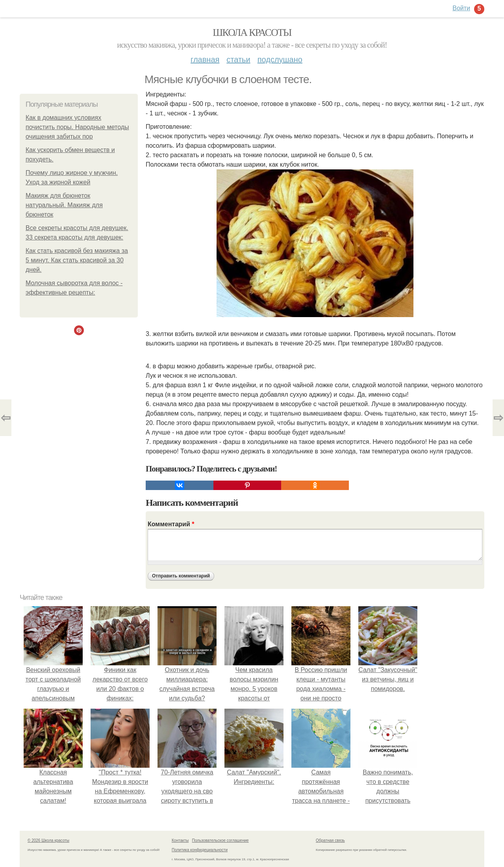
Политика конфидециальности (200, 850)
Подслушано (280, 59)
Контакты (180, 840)
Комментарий (171, 524)
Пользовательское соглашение (220, 840)
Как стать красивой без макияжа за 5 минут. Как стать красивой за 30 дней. (77, 260)
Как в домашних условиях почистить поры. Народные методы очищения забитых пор (77, 127)
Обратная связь (330, 840)
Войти (461, 8)
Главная (205, 59)
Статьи (238, 59)
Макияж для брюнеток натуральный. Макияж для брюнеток (64, 205)
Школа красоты (252, 32)
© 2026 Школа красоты (48, 840)
